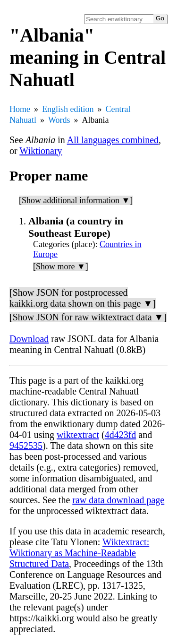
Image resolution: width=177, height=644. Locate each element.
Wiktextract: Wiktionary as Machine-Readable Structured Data (79, 553)
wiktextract (78, 435)
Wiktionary (41, 151)
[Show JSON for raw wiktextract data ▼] (88, 317)
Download (29, 339)
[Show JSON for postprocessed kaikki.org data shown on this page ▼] (83, 298)
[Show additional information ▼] (76, 200)
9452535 (26, 446)
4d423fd (121, 435)
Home (20, 109)
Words (59, 120)
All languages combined (113, 140)
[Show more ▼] (61, 266)
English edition (68, 109)
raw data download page (118, 500)
